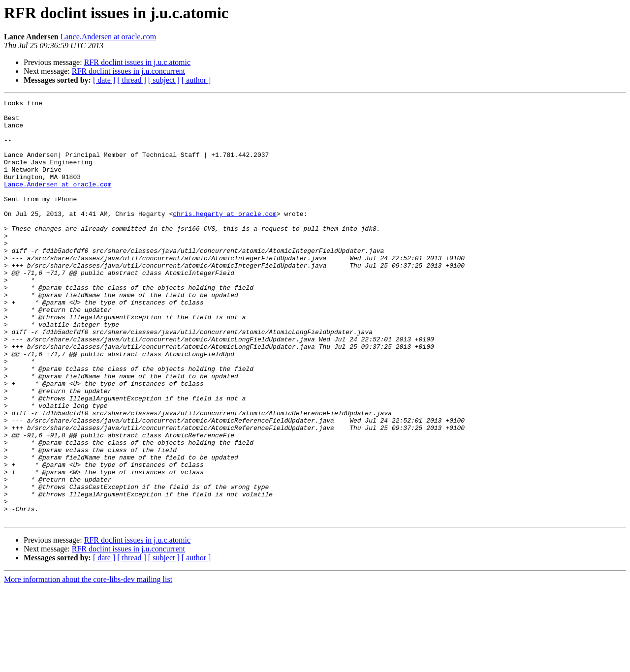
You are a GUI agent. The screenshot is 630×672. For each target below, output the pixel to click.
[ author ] (196, 80)
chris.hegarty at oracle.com (225, 237)
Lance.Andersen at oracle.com (109, 37)
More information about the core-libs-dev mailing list (88, 663)
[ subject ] (164, 80)
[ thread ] (132, 80)
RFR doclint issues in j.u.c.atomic (137, 62)
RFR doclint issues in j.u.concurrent (128, 71)
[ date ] (104, 80)
